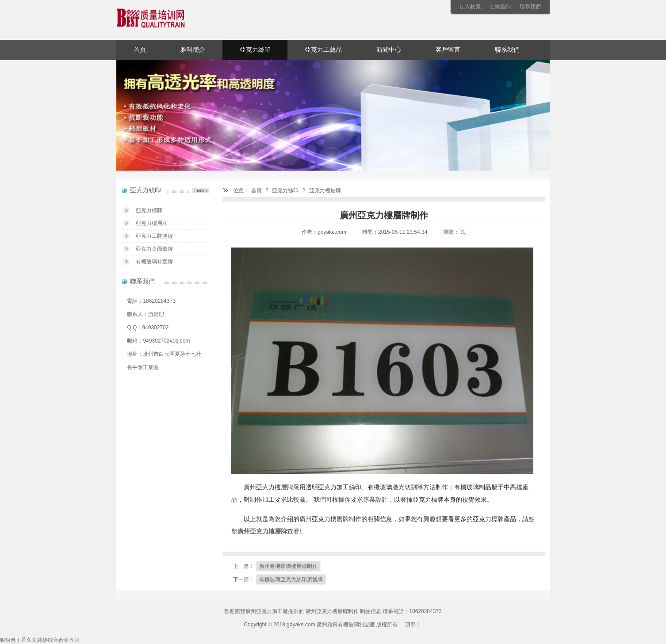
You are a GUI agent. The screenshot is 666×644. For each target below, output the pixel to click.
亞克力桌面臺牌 (154, 249)
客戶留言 (448, 50)
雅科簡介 (193, 50)
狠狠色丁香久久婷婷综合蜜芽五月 (40, 640)
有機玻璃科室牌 (154, 262)
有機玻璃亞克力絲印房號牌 (291, 579)
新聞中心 (389, 50)
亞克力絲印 (255, 50)
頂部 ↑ (412, 625)
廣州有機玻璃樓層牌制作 (288, 566)
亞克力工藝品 (323, 50)
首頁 (140, 50)
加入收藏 (470, 7)
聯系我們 (530, 7)
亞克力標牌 (149, 210)
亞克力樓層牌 (325, 191)
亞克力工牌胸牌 (154, 236)
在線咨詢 (500, 7)
